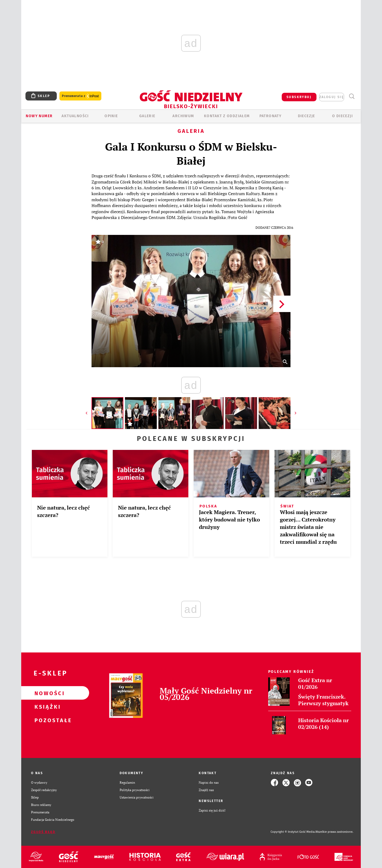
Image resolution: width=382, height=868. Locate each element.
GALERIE (147, 116)
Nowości (47, 693)
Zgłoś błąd (43, 832)
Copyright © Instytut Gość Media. (293, 832)
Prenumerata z (80, 96)
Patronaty (271, 116)
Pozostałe (47, 720)
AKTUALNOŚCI (75, 116)
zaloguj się (332, 97)
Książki (47, 707)
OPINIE (111, 116)
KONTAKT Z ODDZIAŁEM (227, 116)
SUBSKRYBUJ (299, 97)
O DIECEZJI (342, 116)
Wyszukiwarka (352, 96)
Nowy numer (39, 116)
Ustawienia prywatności (137, 797)
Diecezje (307, 116)
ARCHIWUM (183, 116)
